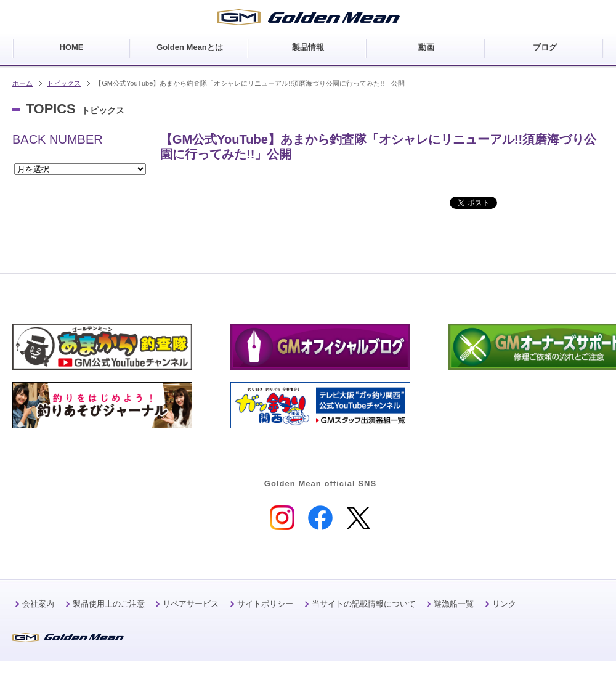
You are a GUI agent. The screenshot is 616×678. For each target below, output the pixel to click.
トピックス (64, 83)
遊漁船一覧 (454, 604)
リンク (504, 604)
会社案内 (38, 604)
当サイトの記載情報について (364, 604)
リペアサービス (191, 604)
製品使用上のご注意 (109, 604)
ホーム (22, 83)
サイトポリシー (265, 604)
